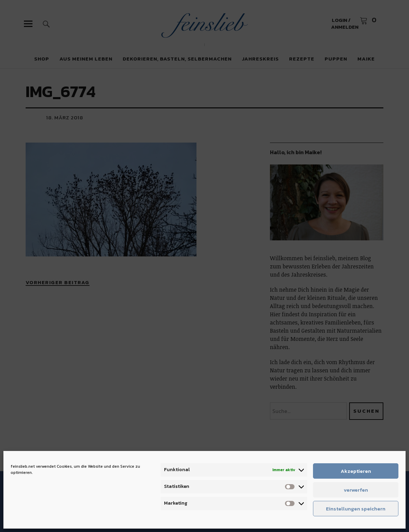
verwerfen (356, 490)
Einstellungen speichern (356, 509)
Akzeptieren (356, 471)
